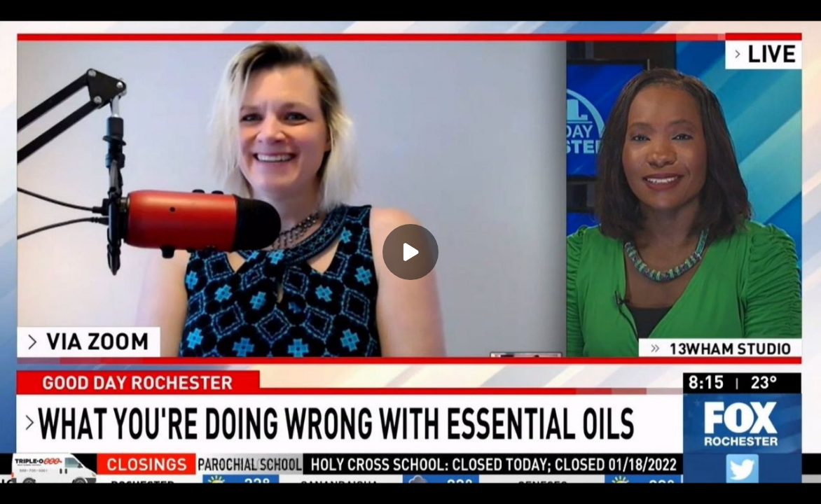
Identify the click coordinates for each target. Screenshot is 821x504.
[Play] (410, 252)
